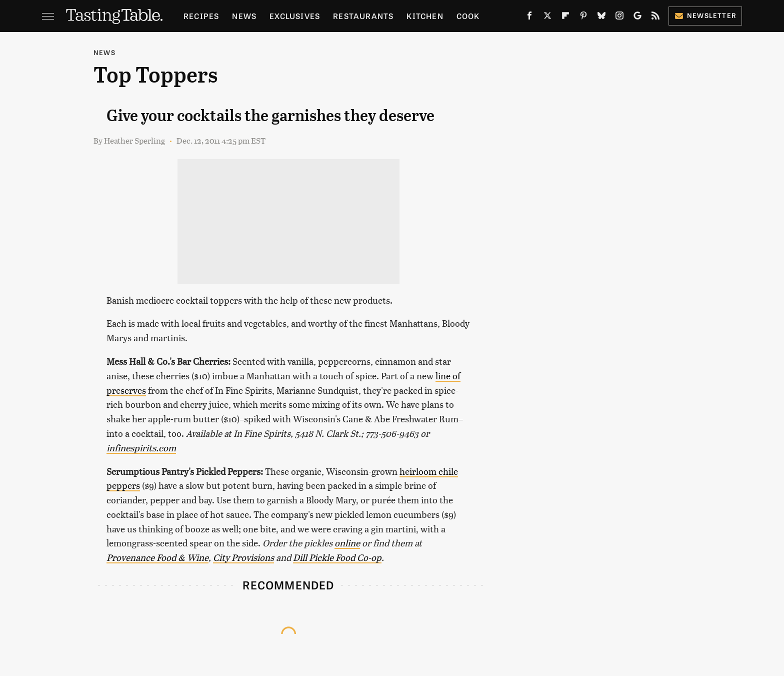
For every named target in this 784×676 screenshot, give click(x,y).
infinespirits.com (141, 448)
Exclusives (295, 16)
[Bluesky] (601, 18)
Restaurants (363, 16)
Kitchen (425, 16)
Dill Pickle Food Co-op (337, 557)
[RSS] (655, 18)
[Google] (637, 18)
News (244, 16)
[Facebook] (529, 18)
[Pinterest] (583, 18)
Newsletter (705, 15)
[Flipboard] (565, 18)
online (347, 543)
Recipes (201, 16)
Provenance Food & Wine (157, 557)
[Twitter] (547, 18)
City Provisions (243, 557)
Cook (468, 16)
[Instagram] (619, 18)
